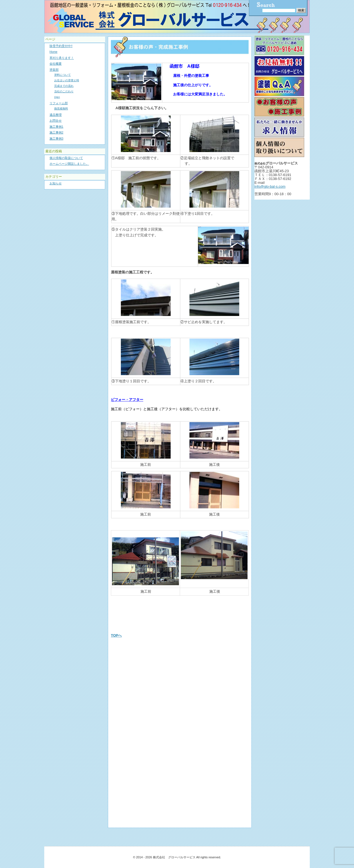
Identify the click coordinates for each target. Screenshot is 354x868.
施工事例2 (56, 132)
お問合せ (56, 121)
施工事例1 (56, 127)
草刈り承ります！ (62, 58)
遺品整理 (56, 115)
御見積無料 (61, 108)
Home (54, 52)
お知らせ (56, 183)
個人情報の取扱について (66, 158)
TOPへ (116, 635)
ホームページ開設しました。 (69, 164)
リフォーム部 (59, 103)
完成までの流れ (64, 86)
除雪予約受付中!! (61, 46)
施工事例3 (56, 138)
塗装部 (54, 70)
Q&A (57, 97)
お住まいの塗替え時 (67, 80)
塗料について (63, 75)
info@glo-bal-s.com (270, 186)
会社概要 (56, 64)
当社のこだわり (64, 91)
